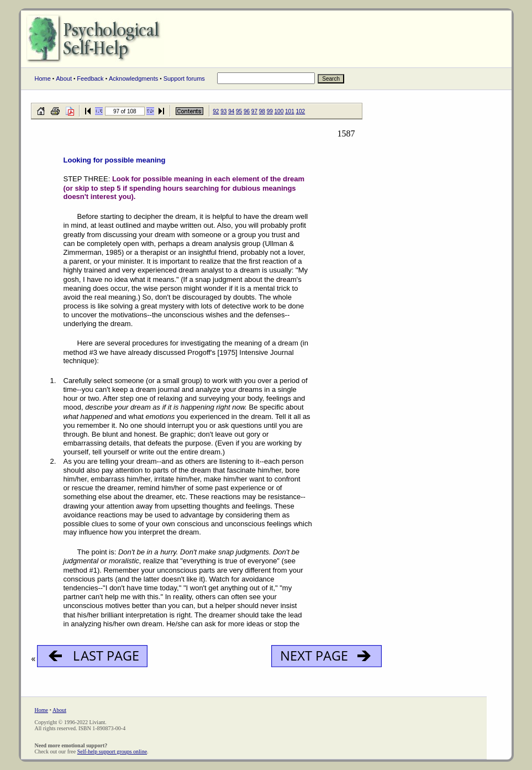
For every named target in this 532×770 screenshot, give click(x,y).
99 (270, 111)
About (64, 78)
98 (262, 111)
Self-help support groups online (112, 751)
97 (254, 111)
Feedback (90, 78)
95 (239, 111)
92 (216, 111)
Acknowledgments (133, 78)
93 (223, 111)
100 (279, 111)
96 (247, 111)
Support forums (184, 78)
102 (301, 111)
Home (43, 78)
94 (231, 111)
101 (290, 111)
